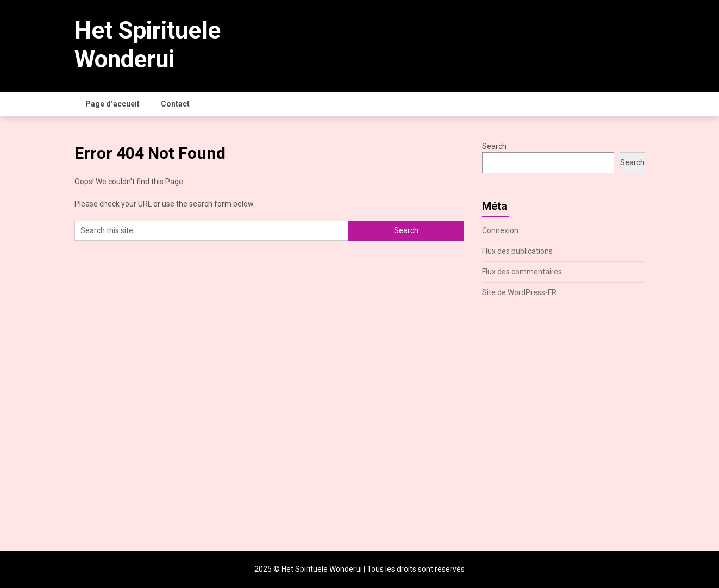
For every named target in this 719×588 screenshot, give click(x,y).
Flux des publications (517, 251)
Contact (175, 104)
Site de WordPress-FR (519, 292)
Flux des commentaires (522, 272)
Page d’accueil (112, 104)
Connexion (500, 230)
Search (494, 146)
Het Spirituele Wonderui (148, 45)
